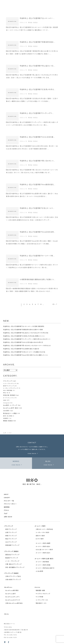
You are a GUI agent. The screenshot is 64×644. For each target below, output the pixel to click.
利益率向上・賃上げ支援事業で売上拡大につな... (37, 66)
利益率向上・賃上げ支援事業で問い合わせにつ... (37, 161)
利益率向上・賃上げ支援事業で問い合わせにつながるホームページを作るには (27, 346)
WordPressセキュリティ (13, 597)
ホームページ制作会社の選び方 (45, 568)
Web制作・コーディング (10, 405)
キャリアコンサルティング (43, 594)
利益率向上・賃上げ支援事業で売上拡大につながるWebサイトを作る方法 (26, 333)
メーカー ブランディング (12, 561)
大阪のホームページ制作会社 (44, 529)
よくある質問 (39, 571)
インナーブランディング (10, 384)
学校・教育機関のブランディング (15, 568)
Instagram (6, 403)
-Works (6, 614)
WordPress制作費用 (12, 591)
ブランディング (8, 381)
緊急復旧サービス (41, 603)
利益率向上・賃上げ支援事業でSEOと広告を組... (37, 137)
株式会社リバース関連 (10, 414)
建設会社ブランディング (12, 555)
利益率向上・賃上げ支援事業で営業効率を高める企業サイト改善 (23, 330)
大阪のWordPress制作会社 (14, 603)
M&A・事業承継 (8, 391)
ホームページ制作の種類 (43, 543)
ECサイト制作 (40, 539)
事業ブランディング (11, 536)
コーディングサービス (42, 600)
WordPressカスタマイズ (13, 600)
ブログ (6, 514)
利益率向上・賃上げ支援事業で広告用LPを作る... (38, 90)
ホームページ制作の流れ (43, 553)
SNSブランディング (11, 542)
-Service (37, 587)
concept (7, 498)
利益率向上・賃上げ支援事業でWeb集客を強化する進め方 (21, 349)
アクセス (6, 511)
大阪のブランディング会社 (13, 577)
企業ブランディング (11, 533)
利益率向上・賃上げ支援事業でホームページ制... (37, 256)
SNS (5, 400)
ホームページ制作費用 (42, 562)
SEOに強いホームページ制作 (44, 550)
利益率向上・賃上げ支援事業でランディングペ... (37, 113)
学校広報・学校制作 (9, 395)
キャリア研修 (39, 597)
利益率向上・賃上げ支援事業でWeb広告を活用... (38, 232)
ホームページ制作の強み (43, 547)
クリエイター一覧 (9, 501)
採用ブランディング (9, 386)
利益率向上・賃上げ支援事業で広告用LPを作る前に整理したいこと (24, 336)
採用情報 (7, 507)
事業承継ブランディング (12, 545)
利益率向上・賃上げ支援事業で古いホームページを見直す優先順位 (24, 327)
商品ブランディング (11, 539)
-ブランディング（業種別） (11, 552)
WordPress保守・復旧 (11, 408)
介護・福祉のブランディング (13, 564)
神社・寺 (6, 393)
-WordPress (8, 587)
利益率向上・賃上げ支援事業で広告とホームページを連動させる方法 (24, 352)
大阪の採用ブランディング (13, 580)
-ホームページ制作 (40, 526)
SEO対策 (6, 411)
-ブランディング (9, 526)
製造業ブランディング (12, 558)
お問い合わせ (8, 517)
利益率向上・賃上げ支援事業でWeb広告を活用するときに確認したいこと (25, 355)
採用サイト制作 (40, 536)
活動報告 (6, 418)
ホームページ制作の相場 (43, 565)
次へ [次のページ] (55, 304)
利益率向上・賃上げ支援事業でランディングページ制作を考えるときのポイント (27, 339)
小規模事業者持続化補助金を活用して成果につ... (37, 280)
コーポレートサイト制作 (43, 533)
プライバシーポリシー (10, 504)
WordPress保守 (11, 594)
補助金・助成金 (33, 23)
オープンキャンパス (8, 398)
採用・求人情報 (8, 416)
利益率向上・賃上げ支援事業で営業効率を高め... (37, 42)
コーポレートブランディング (11, 388)
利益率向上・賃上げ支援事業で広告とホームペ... (37, 208)
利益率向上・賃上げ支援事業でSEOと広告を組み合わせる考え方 (23, 343)
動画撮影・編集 (40, 591)
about (6, 495)
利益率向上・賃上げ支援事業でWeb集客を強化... (38, 185)
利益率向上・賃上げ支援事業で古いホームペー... (37, 18)
